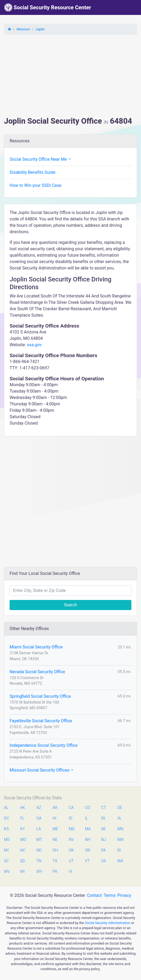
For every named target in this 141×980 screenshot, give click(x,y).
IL (86, 818)
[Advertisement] (70, 76)
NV (71, 840)
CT (104, 808)
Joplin (40, 29)
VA (104, 861)
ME (55, 829)
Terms (110, 895)
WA (120, 861)
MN (120, 829)
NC (23, 850)
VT (87, 861)
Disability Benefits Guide (33, 172)
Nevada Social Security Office (37, 672)
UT (71, 861)
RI (119, 850)
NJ (104, 840)
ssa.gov (34, 345)
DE (120, 808)
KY (23, 829)
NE (55, 840)
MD (71, 829)
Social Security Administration (108, 923)
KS (6, 829)
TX (55, 861)
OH (55, 850)
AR (55, 808)
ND (39, 850)
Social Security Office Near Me (40, 159)
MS (7, 840)
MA (88, 829)
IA (119, 818)
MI (103, 829)
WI (23, 872)
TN (39, 861)
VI (70, 872)
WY (39, 872)
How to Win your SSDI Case (35, 185)
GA (39, 818)
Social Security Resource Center (48, 7)
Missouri (23, 29)
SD (23, 861)
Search (70, 605)
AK (23, 808)
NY (7, 850)
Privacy (124, 895)
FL (22, 818)
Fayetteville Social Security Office (41, 721)
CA (71, 808)
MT (39, 840)
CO (88, 808)
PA (104, 850)
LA (39, 829)
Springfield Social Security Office (40, 696)
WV (7, 872)
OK (71, 850)
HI (54, 818)
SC (6, 861)
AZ (39, 808)
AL (6, 808)
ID (70, 818)
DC (7, 818)
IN (103, 818)
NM (120, 840)
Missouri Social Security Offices (41, 770)
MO (23, 840)
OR (88, 850)
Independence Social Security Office (43, 745)
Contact (94, 895)
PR (55, 872)
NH (88, 840)
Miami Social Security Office (36, 647)
